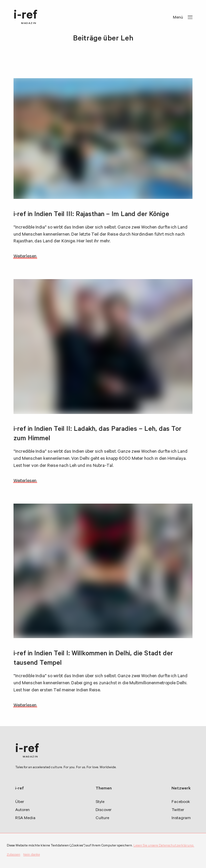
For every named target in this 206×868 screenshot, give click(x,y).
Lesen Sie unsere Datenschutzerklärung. (164, 846)
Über (20, 802)
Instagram (181, 818)
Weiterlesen (25, 257)
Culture (102, 818)
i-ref (25, 18)
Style (100, 802)
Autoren (22, 810)
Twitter (178, 810)
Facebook (181, 802)
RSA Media (25, 818)
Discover (104, 810)
